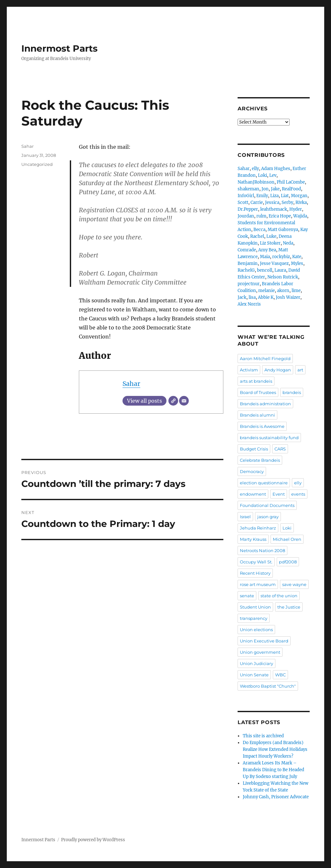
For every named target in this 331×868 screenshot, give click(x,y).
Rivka (301, 202)
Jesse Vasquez (274, 263)
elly (255, 169)
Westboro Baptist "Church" (268, 686)
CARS (280, 449)
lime (296, 291)
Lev (273, 175)
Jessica (272, 202)
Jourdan (246, 216)
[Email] (184, 401)
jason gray (268, 517)
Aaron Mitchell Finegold (265, 358)
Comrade (247, 250)
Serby (287, 202)
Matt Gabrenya (283, 230)
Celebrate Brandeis (260, 460)
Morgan (299, 196)
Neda (288, 243)
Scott (243, 202)
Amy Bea (267, 250)
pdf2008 (288, 562)
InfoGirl (246, 196)
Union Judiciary (256, 663)
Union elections (256, 630)
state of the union (279, 596)
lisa (252, 297)
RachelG (246, 270)
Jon (265, 189)
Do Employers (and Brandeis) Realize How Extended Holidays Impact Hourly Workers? (275, 749)
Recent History (255, 573)
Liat (285, 196)
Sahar (131, 384)
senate (247, 596)
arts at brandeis (256, 381)
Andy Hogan (278, 370)
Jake (275, 189)
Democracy (252, 471)
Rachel (257, 236)
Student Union (255, 607)
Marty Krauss (253, 539)
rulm (261, 216)
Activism (249, 370)
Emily (262, 196)
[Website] (173, 401)
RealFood (291, 189)
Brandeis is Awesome (262, 426)
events (298, 494)
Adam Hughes (276, 169)
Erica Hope (280, 216)
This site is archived (263, 736)
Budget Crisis (254, 449)
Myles (297, 263)
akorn (283, 291)
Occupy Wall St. (256, 562)
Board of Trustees (258, 392)
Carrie (257, 202)
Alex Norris (249, 304)
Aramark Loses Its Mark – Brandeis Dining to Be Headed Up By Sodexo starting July (273, 770)
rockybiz (281, 257)
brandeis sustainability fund (269, 438)
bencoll (265, 270)
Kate (297, 257)
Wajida (300, 216)
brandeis (292, 392)
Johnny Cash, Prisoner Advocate (276, 797)
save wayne (294, 584)
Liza (274, 196)
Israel (245, 517)
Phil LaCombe (291, 182)
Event (279, 494)
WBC (280, 675)
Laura (280, 270)
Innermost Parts (59, 48)
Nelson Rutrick (283, 277)
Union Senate (254, 675)
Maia (265, 257)
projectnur (249, 284)
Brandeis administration (265, 404)
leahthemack (274, 209)
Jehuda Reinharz (258, 528)
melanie (267, 291)
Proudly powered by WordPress (93, 840)
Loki (262, 175)
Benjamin (248, 263)
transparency (254, 618)
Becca (259, 230)
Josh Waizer (288, 297)
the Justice (289, 607)
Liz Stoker (270, 243)
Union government (260, 652)
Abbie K (266, 297)
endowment (253, 494)
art (300, 370)
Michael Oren (287, 539)
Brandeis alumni (257, 415)
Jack (242, 297)
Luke (271, 236)
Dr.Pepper (248, 209)
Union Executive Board (264, 641)
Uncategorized (37, 164)
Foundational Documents (267, 505)
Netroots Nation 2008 (262, 550)
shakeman (248, 189)
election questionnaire (264, 483)
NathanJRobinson (256, 182)
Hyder (296, 209)
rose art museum (258, 584)
